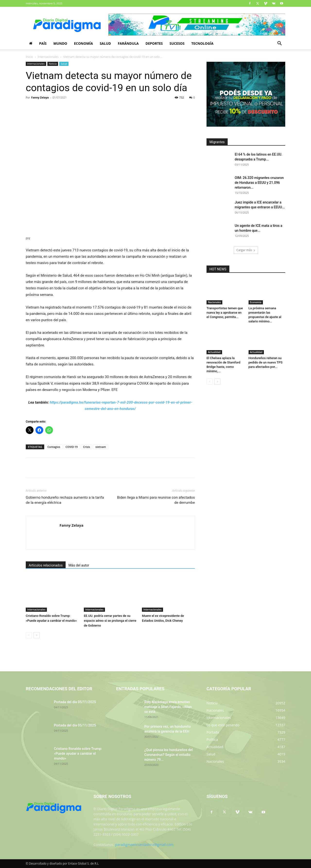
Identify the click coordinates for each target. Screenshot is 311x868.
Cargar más (246, 250)
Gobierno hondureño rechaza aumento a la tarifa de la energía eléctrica (65, 500)
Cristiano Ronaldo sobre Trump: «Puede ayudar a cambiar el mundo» (78, 753)
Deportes (154, 43)
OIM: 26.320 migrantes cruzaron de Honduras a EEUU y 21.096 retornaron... (259, 183)
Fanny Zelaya (40, 97)
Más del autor (79, 565)
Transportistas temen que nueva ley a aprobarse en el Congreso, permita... (225, 313)
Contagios (54, 447)
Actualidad (214, 352)
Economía (83, 43)
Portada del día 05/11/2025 (75, 702)
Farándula (128, 43)
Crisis (87, 447)
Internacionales (48, 57)
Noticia (53, 64)
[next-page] (37, 635)
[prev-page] (29, 635)
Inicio (29, 57)
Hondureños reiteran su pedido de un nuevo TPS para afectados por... (266, 362)
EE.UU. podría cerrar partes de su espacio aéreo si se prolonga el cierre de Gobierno (110, 621)
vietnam (101, 447)
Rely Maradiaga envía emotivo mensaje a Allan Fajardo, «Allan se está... (168, 707)
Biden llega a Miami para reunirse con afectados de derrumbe (156, 500)
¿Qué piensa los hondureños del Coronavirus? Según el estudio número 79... (168, 755)
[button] (279, 44)
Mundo (60, 43)
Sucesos (177, 43)
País (43, 43)
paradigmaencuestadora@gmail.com (144, 845)
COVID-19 (72, 447)
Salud (105, 43)
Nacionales (214, 302)
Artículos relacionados (46, 565)
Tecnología (202, 43)
